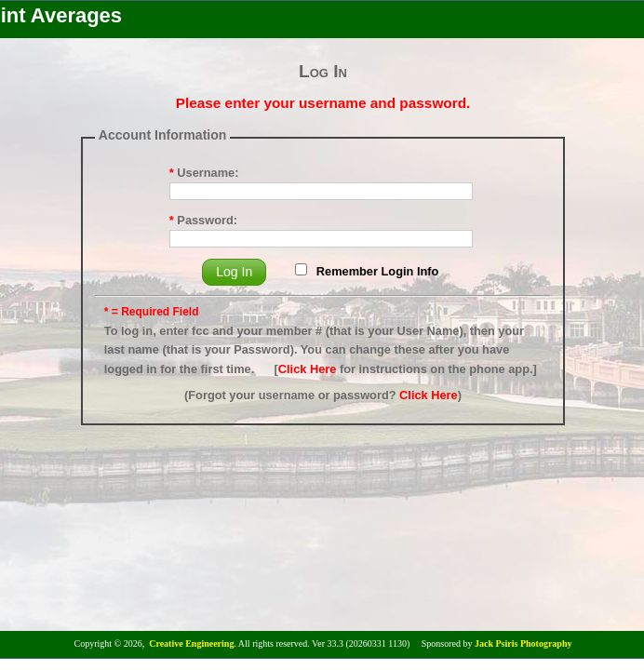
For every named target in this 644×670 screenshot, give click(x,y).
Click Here (308, 369)
